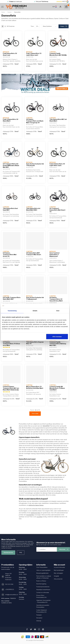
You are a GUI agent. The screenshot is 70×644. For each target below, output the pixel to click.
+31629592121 (10, 589)
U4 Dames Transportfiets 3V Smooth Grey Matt (56, 299)
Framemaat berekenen (43, 587)
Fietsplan (39, 615)
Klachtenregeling (41, 584)
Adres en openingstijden (43, 570)
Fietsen (9, 12)
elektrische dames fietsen (36, 505)
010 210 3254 (9, 584)
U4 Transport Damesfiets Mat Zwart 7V (57, 210)
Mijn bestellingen (59, 570)
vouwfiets (40, 517)
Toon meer (35, 414)
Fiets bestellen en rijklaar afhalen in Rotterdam (44, 577)
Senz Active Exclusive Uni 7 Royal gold (35, 165)
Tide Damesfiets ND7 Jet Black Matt (58, 120)
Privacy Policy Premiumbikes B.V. (42, 596)
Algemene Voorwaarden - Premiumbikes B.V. (43, 601)
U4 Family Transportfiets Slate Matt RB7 (12, 298)
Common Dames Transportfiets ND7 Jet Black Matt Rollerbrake (11, 388)
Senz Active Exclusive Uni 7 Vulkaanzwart (35, 298)
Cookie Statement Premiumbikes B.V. (42, 611)
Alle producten (58, 579)
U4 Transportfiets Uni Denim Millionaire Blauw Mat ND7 (11, 166)
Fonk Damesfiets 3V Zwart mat (10, 54)
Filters (64, 26)
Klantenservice (8, 553)
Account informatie (59, 567)
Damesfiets (17, 12)
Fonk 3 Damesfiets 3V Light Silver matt (57, 165)
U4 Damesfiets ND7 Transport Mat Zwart (34, 254)
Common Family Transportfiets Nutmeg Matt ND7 (58, 344)
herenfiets (41, 448)
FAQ (21, 553)
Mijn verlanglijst (58, 573)
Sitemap (39, 621)
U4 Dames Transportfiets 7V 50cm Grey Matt (11, 344)
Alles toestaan (57, 336)
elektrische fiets (35, 513)
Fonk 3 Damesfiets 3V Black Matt (11, 120)
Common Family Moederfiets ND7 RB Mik (58, 54)
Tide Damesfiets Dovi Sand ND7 (10, 209)
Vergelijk (56, 576)
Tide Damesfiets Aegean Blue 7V (35, 343)
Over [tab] (58, 311)
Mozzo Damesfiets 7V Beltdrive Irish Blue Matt (35, 387)
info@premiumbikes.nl (12, 595)
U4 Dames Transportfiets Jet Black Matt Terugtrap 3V (35, 121)
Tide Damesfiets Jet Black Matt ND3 (33, 209)
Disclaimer (39, 618)
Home (3, 12)
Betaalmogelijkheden (42, 573)
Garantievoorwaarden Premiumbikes (43, 606)
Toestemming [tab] (12, 311)
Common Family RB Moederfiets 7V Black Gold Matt (57, 388)
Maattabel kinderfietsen (43, 590)
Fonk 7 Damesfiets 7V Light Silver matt (34, 54)
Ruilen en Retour (41, 581)
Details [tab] (35, 311)
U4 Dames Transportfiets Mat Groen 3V (10, 255)
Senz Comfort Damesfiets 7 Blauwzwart (55, 255)
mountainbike (30, 515)
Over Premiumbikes (42, 567)
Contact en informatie (43, 593)
